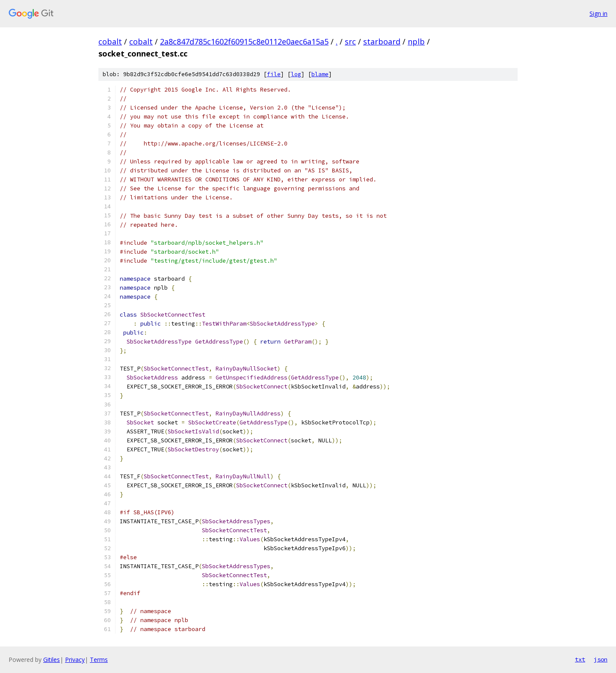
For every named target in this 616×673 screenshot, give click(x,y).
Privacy (75, 660)
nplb (416, 42)
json (601, 659)
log (296, 74)
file (274, 74)
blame (320, 74)
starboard (382, 42)
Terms (99, 660)
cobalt (110, 42)
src (350, 42)
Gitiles (52, 660)
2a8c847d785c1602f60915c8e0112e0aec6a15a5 (244, 42)
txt (580, 659)
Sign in (598, 13)
